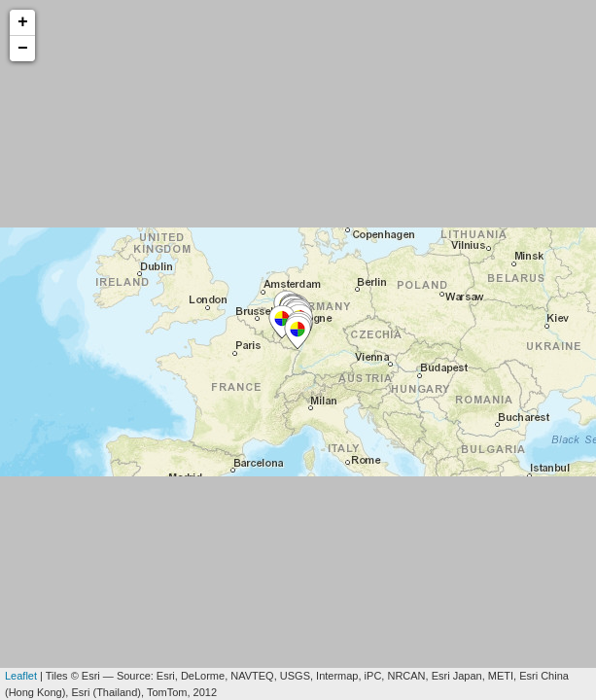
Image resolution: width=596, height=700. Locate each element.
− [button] (23, 49)
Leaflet (21, 676)
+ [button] (23, 22)
